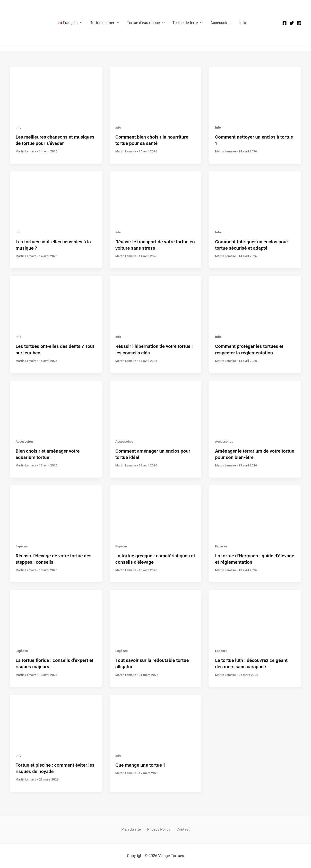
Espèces (22, 546)
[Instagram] (299, 23)
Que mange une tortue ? (141, 765)
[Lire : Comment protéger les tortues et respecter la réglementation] (255, 302)
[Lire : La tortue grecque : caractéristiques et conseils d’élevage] (156, 511)
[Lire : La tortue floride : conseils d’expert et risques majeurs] (56, 616)
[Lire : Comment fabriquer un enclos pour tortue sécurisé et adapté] (255, 197)
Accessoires (221, 23)
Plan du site (133, 829)
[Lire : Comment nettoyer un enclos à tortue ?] (255, 92)
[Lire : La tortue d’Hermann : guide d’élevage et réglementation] (255, 511)
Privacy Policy (159, 829)
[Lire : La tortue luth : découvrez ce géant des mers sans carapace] (255, 616)
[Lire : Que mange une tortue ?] (156, 720)
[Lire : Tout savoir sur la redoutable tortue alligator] (156, 616)
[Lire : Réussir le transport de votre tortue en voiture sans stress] (156, 197)
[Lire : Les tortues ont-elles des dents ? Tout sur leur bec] (56, 302)
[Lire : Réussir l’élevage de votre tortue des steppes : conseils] (56, 511)
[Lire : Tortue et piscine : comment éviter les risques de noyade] (56, 720)
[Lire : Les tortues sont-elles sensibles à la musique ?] (56, 197)
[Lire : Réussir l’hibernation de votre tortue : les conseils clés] (156, 302)
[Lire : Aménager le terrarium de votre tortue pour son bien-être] (255, 406)
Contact (181, 829)
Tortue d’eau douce (146, 23)
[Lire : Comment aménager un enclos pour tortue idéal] (156, 406)
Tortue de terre (188, 23)
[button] (80, 23)
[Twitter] (292, 23)
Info (243, 23)
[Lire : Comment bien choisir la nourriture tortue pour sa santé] (156, 92)
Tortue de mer (105, 23)
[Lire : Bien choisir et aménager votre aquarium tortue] (56, 406)
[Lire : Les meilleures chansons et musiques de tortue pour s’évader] (56, 92)
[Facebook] (285, 23)
